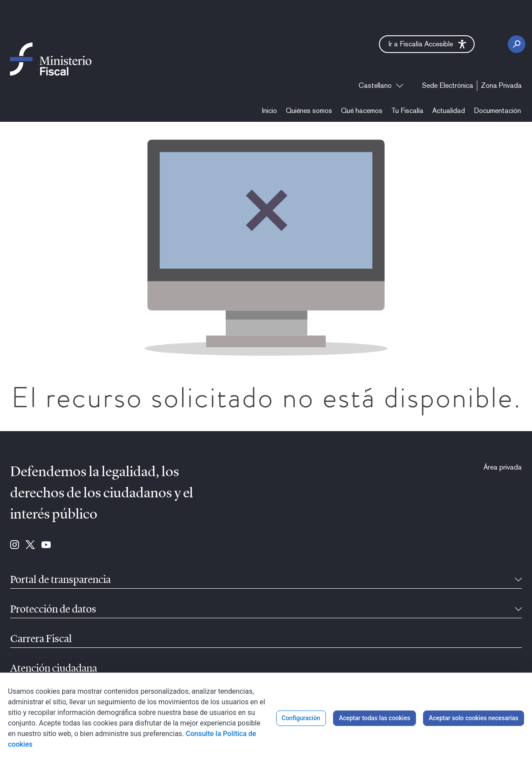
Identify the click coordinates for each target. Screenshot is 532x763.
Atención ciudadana (54, 669)
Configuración (301, 718)
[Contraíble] (518, 580)
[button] (427, 44)
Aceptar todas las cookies (375, 718)
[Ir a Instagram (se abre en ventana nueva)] (15, 545)
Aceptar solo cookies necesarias (474, 718)
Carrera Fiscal (41, 639)
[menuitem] (448, 86)
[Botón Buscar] (517, 44)
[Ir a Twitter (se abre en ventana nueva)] (30, 545)
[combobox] (381, 86)
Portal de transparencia (60, 580)
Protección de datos (53, 610)
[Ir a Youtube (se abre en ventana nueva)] (46, 545)
